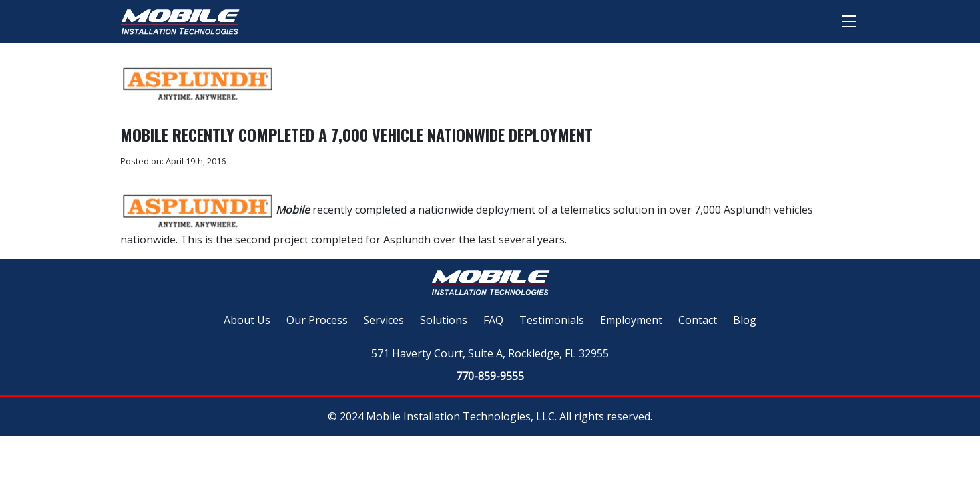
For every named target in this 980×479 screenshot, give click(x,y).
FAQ (493, 320)
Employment (631, 320)
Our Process (317, 320)
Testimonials (552, 320)
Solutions (444, 320)
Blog (745, 320)
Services (384, 320)
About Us (247, 320)
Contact (698, 320)
